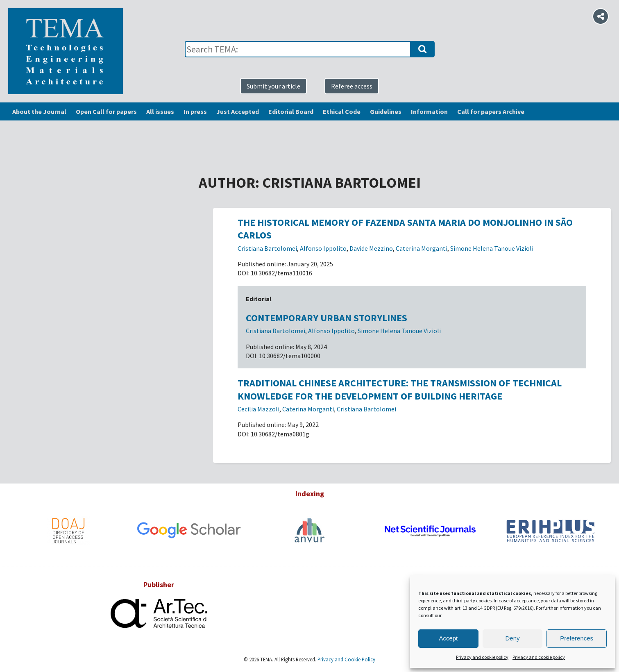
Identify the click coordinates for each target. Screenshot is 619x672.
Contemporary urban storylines (327, 318)
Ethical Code (342, 111)
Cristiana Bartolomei (267, 248)
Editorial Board (291, 111)
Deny (512, 638)
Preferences (577, 638)
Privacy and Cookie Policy (346, 659)
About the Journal (39, 111)
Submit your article (273, 86)
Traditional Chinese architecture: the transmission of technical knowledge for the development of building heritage (400, 389)
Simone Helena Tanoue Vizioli (492, 248)
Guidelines (386, 111)
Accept (448, 638)
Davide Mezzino (371, 248)
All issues (160, 111)
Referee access (352, 86)
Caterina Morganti (422, 248)
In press (195, 111)
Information (429, 111)
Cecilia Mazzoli (258, 409)
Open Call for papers (106, 111)
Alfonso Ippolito (323, 248)
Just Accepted (238, 111)
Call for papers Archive (491, 111)
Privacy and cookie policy (482, 657)
